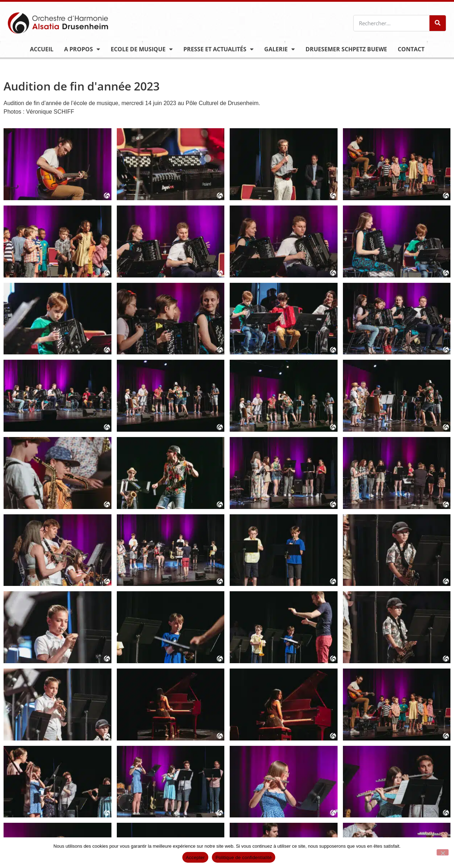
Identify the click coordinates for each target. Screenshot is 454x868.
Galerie (280, 49)
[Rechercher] (438, 23)
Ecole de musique (142, 49)
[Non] (443, 852)
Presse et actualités (218, 49)
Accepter (195, 857)
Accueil (42, 49)
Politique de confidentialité (244, 857)
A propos (82, 49)
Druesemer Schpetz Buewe (346, 49)
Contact (411, 49)
